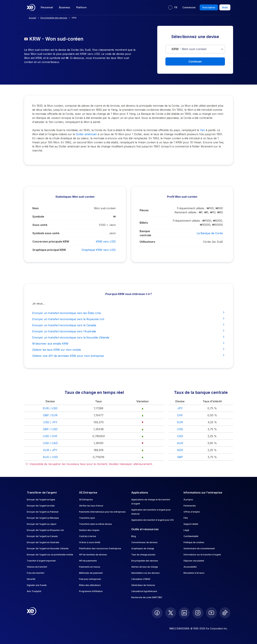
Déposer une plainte (194, 561)
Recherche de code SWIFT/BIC (147, 597)
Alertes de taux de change (145, 567)
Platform (81, 7)
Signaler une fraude (37, 585)
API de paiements (88, 561)
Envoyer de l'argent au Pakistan (43, 512)
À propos (188, 500)
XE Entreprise (86, 500)
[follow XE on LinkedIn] (184, 613)
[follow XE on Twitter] (171, 613)
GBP (180, 457)
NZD (180, 450)
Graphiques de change (143, 548)
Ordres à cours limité (90, 542)
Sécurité (31, 579)
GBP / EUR (50, 415)
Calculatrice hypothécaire (144, 591)
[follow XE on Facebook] (157, 613)
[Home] (31, 7)
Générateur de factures (143, 585)
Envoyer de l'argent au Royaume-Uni (45, 530)
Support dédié (191, 524)
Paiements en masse (90, 567)
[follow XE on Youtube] (211, 613)
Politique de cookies (194, 542)
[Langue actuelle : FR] (173, 7)
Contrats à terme (88, 536)
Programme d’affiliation (91, 591)
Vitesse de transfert (37, 567)
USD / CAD (50, 443)
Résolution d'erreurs (194, 573)
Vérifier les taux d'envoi (91, 506)
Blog (134, 536)
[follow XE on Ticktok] (225, 613)
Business (65, 7)
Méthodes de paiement (91, 573)
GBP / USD (50, 429)
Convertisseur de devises (144, 542)
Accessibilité (190, 567)
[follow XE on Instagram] (198, 613)
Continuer (195, 61)
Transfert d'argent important (41, 561)
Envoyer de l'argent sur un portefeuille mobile (50, 555)
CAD (180, 436)
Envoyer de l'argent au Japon (42, 524)
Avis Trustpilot (34, 591)
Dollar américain (86, 134)
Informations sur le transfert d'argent (202, 555)
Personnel (47, 7)
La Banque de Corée (210, 233)
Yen (202, 130)
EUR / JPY (50, 450)
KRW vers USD (106, 241)
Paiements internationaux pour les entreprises (102, 512)
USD (180, 429)
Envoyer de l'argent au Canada (42, 536)
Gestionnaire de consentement (199, 548)
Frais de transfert (36, 573)
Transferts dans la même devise (95, 524)
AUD (180, 443)
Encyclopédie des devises (145, 561)
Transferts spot (87, 518)
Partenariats (190, 506)
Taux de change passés (143, 555)
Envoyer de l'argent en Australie (43, 542)
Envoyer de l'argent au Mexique (43, 518)
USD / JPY (50, 422)
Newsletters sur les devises (145, 573)
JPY (180, 408)
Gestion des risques (89, 530)
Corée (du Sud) (213, 242)
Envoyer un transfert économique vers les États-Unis (129, 313)
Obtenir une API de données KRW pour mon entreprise (129, 356)
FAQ (186, 518)
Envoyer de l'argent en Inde (41, 506)
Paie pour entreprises (90, 579)
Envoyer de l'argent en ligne (41, 500)
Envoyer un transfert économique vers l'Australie (129, 331)
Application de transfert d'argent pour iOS (153, 520)
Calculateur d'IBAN (141, 579)
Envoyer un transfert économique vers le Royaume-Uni (129, 319)
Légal (186, 530)
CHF (180, 415)
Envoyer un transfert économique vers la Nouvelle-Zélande (129, 337)
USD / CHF (50, 436)
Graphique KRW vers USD (99, 250)
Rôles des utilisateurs (90, 585)
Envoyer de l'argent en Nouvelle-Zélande (48, 548)
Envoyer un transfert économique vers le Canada (129, 325)
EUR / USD (50, 408)
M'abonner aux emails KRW (129, 343)
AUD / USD (50, 457)
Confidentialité (191, 536)
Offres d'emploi (192, 512)
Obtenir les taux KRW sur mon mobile (129, 350)
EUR (180, 422)
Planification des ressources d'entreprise (100, 548)
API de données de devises (93, 555)
